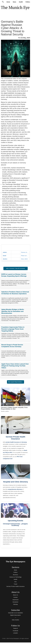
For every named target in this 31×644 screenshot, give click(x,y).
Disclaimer (15, 602)
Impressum (16, 600)
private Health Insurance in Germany (16, 442)
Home (8, 2)
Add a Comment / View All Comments (15, 268)
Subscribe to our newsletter (15, 613)
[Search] (3, 2)
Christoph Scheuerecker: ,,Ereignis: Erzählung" (15, 525)
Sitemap (15, 604)
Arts (15, 582)
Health (21, 2)
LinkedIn (15, 633)
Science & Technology (16, 577)
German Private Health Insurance (15, 438)
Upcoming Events (15, 521)
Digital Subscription (16, 615)
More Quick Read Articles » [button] (15, 382)
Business (15, 575)
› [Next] (27, 401)
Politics (28, 2)
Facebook (15, 631)
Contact (16, 597)
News (14, 2)
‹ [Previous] (4, 401)
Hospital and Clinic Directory (15, 482)
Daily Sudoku (15, 620)
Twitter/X (15, 628)
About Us (16, 595)
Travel (15, 584)
